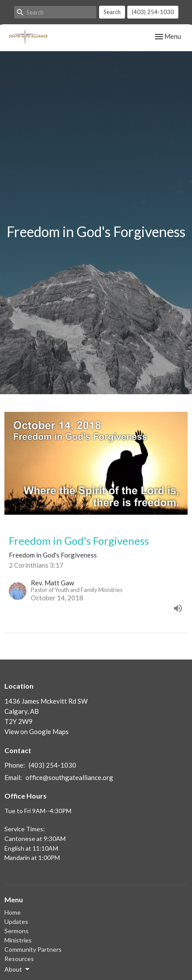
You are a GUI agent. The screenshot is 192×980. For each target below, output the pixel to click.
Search (112, 12)
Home (13, 912)
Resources (19, 959)
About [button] (18, 969)
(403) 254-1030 (153, 12)
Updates (16, 922)
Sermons (17, 931)
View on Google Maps (37, 731)
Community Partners (33, 949)
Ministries (18, 940)
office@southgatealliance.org (69, 777)
